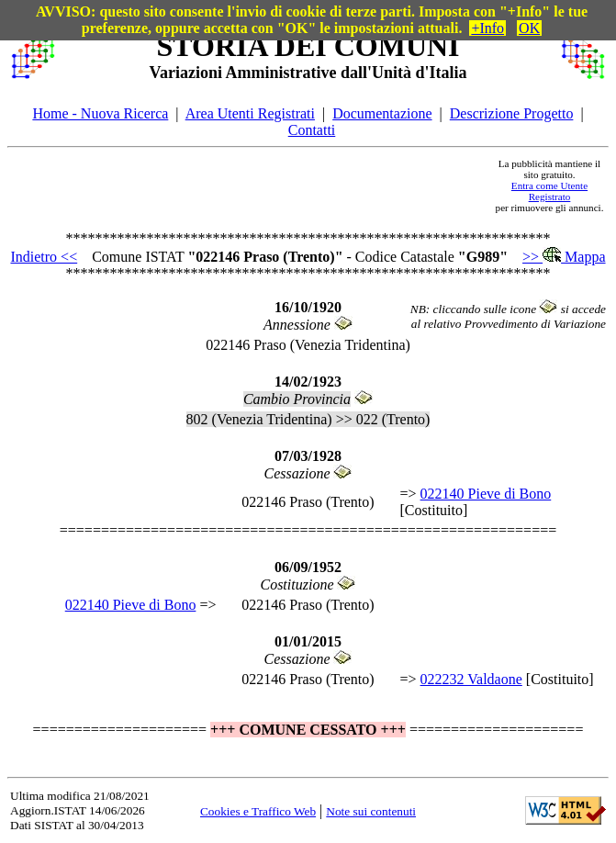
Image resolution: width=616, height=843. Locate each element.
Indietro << (44, 257)
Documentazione (382, 113)
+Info (487, 28)
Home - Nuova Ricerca (100, 113)
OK (529, 28)
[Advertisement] (274, 185)
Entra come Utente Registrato (549, 191)
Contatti (312, 130)
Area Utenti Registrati (250, 113)
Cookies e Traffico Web (258, 811)
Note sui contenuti (371, 811)
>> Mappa (564, 257)
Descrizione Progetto (512, 113)
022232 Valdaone (471, 679)
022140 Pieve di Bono (486, 494)
